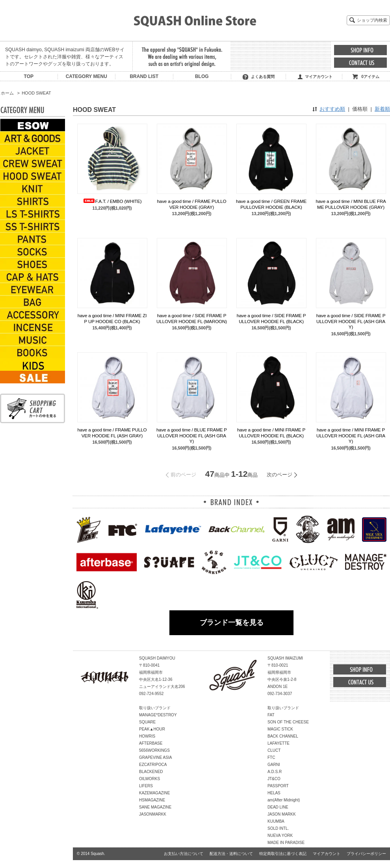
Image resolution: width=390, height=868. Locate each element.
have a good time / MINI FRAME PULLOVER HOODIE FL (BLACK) (271, 432)
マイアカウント (319, 77)
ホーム (7, 93)
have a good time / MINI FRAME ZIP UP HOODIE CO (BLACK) (112, 318)
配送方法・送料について (231, 854)
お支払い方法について (184, 854)
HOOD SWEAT (36, 93)
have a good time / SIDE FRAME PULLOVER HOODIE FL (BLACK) (271, 318)
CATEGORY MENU (86, 76)
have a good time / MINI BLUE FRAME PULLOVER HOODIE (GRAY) (351, 204)
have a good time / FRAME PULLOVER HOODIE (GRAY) (192, 204)
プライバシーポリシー (366, 854)
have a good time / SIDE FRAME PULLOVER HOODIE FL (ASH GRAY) (351, 321)
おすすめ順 (332, 109)
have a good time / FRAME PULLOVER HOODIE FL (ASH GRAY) (112, 432)
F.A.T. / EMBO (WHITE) (112, 201)
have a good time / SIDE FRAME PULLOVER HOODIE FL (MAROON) (192, 318)
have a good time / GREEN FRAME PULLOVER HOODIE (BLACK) (271, 204)
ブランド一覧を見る (232, 623)
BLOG (202, 76)
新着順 (382, 109)
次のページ (279, 475)
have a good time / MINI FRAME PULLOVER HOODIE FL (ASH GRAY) (351, 435)
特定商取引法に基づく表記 (283, 854)
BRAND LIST (144, 76)
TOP (29, 76)
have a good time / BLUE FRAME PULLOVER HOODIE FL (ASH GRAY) (192, 435)
